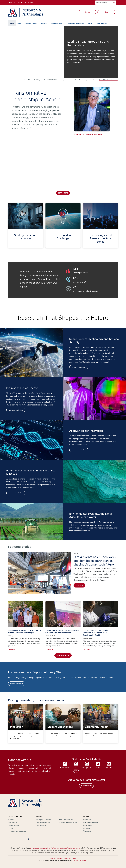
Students (44, 23)
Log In (19, 839)
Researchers (12, 823)
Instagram (86, 768)
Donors (11, 829)
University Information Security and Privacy (63, 858)
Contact (87, 12)
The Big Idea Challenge (47, 246)
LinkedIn (97, 768)
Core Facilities (41, 826)
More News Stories (63, 655)
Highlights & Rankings (44, 820)
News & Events (102, 23)
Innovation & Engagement (75, 23)
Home (12, 23)
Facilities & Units (57, 23)
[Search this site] (104, 3)
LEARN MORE (63, 193)
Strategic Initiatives (10, 246)
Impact (90, 23)
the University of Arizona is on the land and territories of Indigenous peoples (56, 848)
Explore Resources (17, 684)
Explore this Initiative (16, 410)
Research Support (31, 23)
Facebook (65, 768)
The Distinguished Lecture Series (84, 246)
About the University (66, 820)
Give (106, 12)
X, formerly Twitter (75, 770)
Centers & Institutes (43, 823)
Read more (79, 585)
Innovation (10, 741)
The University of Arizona (79, 861)
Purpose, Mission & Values (68, 823)
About (19, 23)
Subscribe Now (86, 786)
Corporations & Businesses (17, 831)
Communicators (14, 826)
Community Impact (84, 741)
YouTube (108, 768)
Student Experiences (47, 741)
